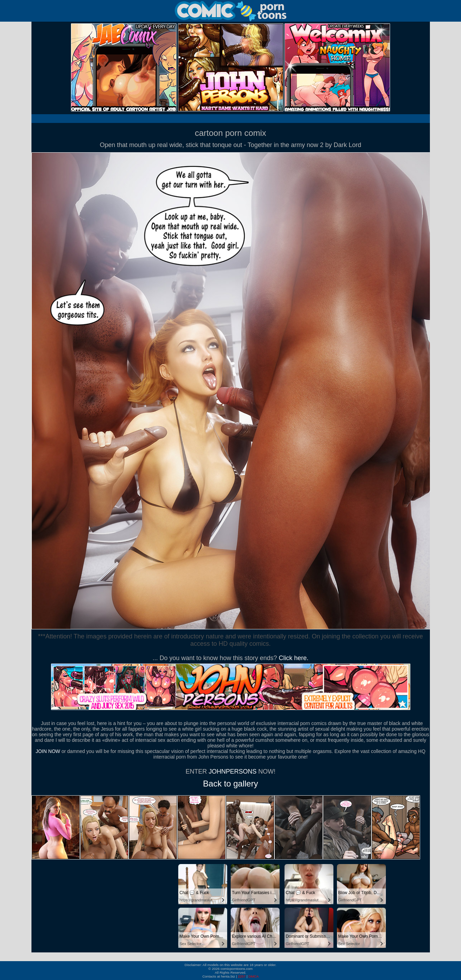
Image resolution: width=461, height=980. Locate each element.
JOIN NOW (48, 751)
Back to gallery (230, 784)
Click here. (294, 658)
